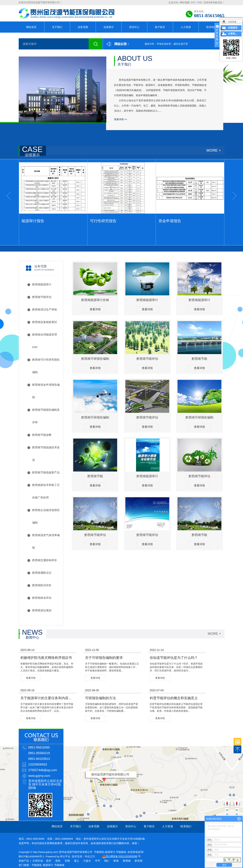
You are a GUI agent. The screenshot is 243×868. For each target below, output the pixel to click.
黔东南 (139, 861)
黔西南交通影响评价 (45, 560)
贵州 (49, 861)
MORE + (214, 150)
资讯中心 (134, 27)
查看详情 (95, 309)
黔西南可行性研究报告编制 (46, 366)
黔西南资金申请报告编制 (46, 391)
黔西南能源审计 (42, 284)
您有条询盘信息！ (214, 2)
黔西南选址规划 (42, 610)
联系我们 (211, 27)
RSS (193, 2)
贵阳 (58, 861)
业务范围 (83, 27)
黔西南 (127, 861)
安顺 (67, 861)
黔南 (116, 861)
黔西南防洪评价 (42, 585)
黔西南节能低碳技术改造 (46, 454)
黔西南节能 (199, 359)
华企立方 (90, 856)
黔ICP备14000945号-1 (32, 856)
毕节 (98, 861)
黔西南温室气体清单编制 (46, 541)
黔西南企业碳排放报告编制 (46, 516)
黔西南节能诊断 (42, 435)
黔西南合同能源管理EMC (45, 341)
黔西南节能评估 (42, 297)
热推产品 (24, 861)
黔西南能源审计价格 (95, 300)
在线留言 (233, 28)
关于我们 (57, 27)
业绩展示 (109, 27)
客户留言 (160, 27)
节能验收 (121, 852)
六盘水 (87, 861)
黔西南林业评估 (42, 598)
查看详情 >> (121, 119)
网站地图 (185, 2)
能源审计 (110, 852)
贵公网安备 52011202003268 (121, 856)
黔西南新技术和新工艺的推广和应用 (46, 491)
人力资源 (186, 27)
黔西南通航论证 (42, 573)
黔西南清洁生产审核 (45, 310)
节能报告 (99, 852)
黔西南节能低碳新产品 (46, 472)
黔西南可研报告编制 (95, 359)
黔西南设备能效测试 (45, 322)
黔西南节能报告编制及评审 (46, 416)
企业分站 (173, 2)
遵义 (76, 861)
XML (200, 2)
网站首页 (31, 27)
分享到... (232, 34)
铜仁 (107, 861)
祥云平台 (65, 856)
